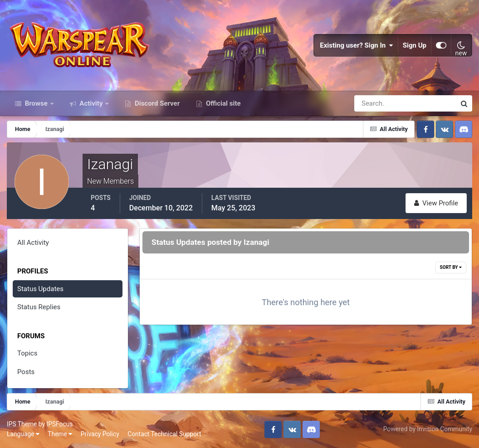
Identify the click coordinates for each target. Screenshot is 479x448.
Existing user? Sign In (357, 45)
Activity (91, 103)
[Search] (374, 103)
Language (23, 434)
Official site (222, 103)
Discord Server (156, 103)
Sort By (451, 267)
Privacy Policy (100, 434)
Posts (26, 372)
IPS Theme (22, 424)
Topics (27, 353)
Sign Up (415, 45)
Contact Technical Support (164, 434)
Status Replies (39, 307)
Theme (60, 434)
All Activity (33, 243)
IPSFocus (59, 424)
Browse (36, 103)
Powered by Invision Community (428, 429)
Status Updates (40, 289)
